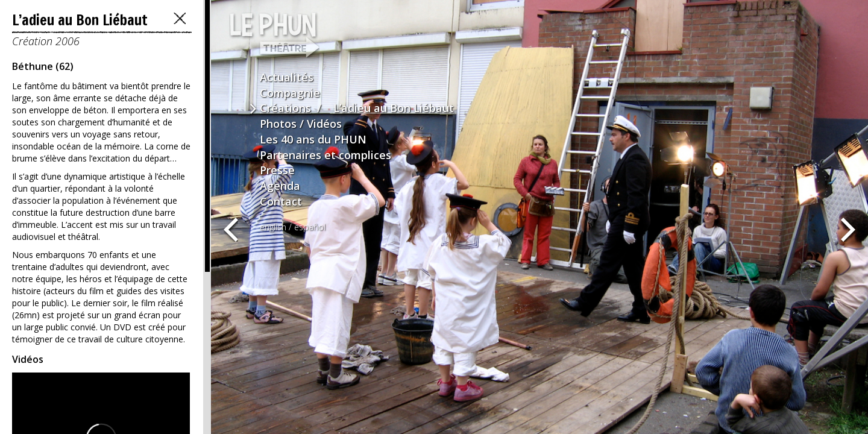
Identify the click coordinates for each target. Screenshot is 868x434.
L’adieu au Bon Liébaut (394, 108)
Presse (277, 170)
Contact (281, 201)
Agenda (280, 186)
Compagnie (290, 93)
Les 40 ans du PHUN (313, 139)
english (273, 227)
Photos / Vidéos (301, 124)
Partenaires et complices (325, 155)
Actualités (287, 77)
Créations (285, 108)
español (310, 227)
